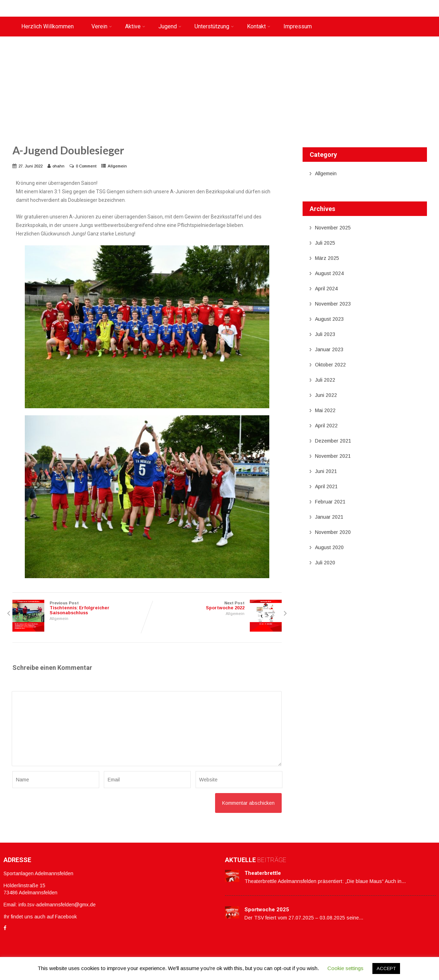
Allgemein (117, 166)
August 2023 (329, 319)
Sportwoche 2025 (267, 910)
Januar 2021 (329, 517)
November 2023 (333, 304)
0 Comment (86, 166)
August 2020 (329, 547)
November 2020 (333, 532)
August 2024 (329, 273)
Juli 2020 (325, 563)
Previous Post (80, 608)
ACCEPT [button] (386, 968)
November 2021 (333, 456)
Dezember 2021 (333, 441)
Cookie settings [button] (345, 968)
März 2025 (327, 258)
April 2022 (326, 426)
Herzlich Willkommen (47, 26)
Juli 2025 (325, 243)
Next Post (214, 606)
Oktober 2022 (330, 365)
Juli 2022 (325, 380)
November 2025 (333, 228)
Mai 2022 (325, 410)
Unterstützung (214, 26)
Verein (102, 26)
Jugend (170, 26)
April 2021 (326, 486)
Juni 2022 (326, 395)
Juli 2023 (325, 334)
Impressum (298, 26)
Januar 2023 (329, 349)
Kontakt (259, 26)
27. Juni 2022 (30, 166)
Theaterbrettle (263, 873)
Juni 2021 (326, 471)
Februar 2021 (330, 502)
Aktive (135, 26)
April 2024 (326, 289)
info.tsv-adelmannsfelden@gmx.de (57, 905)
